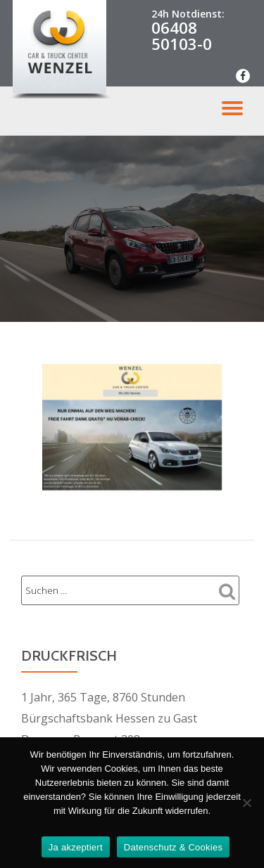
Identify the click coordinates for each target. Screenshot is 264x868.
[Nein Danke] (246, 803)
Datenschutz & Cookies (173, 847)
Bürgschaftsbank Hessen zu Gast (109, 718)
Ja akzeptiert (76, 847)
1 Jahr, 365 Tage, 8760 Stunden (103, 697)
